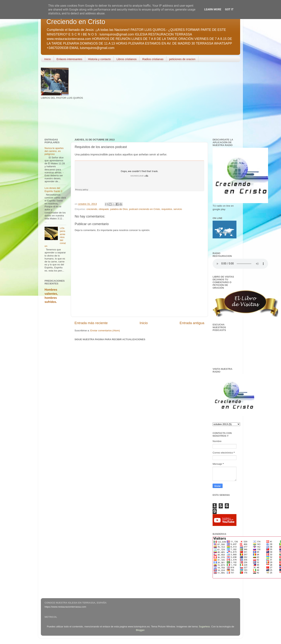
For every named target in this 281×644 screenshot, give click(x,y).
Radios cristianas (153, 59)
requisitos (167, 209)
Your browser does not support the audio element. (240, 264)
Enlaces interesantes (69, 59)
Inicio (48, 59)
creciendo (92, 209)
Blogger (140, 630)
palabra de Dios (119, 209)
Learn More (213, 9)
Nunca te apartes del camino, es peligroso (54, 151)
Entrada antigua (192, 323)
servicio (178, 209)
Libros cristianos (126, 59)
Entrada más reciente (91, 323)
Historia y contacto (99, 59)
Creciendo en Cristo (76, 22)
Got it (229, 9)
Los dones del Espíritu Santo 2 (53, 190)
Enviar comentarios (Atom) (105, 331)
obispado (104, 209)
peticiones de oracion (182, 59)
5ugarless (205, 627)
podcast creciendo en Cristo (144, 209)
